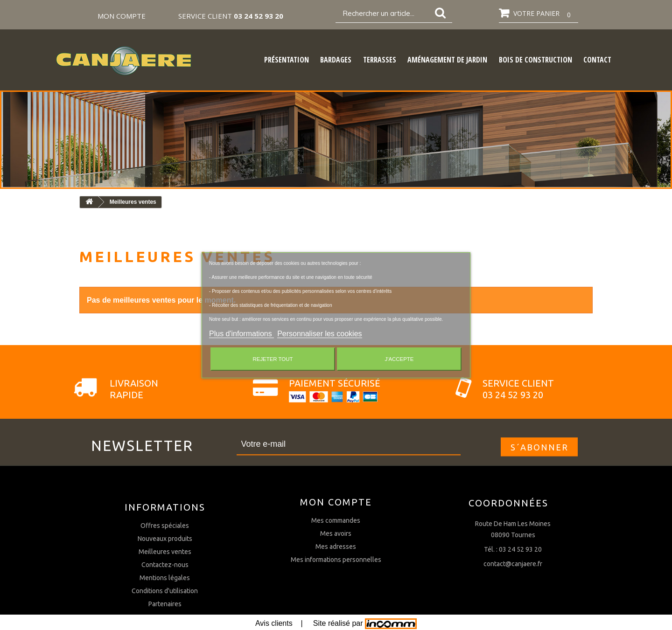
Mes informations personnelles (336, 589)
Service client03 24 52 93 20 (518, 409)
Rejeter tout (273, 359)
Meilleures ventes (165, 596)
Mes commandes (336, 550)
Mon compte (336, 532)
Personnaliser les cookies (319, 334)
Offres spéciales (165, 570)
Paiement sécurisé (335, 403)
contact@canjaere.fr (513, 595)
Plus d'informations (241, 334)
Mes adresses (336, 576)
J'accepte (399, 359)
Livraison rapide (134, 409)
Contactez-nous (165, 609)
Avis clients (274, 623)
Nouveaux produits (165, 583)
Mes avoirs (336, 563)
